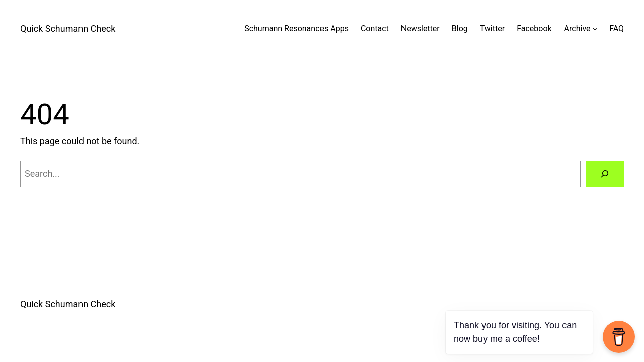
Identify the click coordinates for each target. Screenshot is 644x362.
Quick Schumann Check (68, 28)
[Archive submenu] (595, 29)
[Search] (605, 174)
